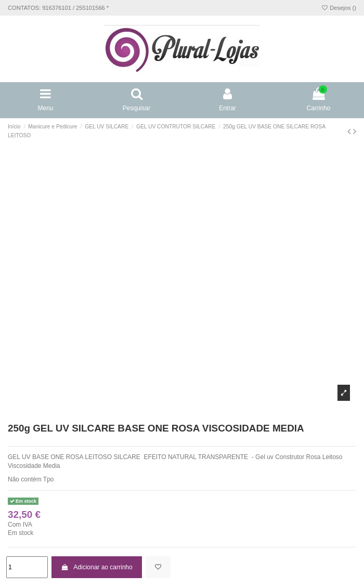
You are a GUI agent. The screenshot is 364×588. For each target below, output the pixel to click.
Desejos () (339, 8)
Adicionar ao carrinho (97, 567)
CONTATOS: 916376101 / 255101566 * (58, 8)
